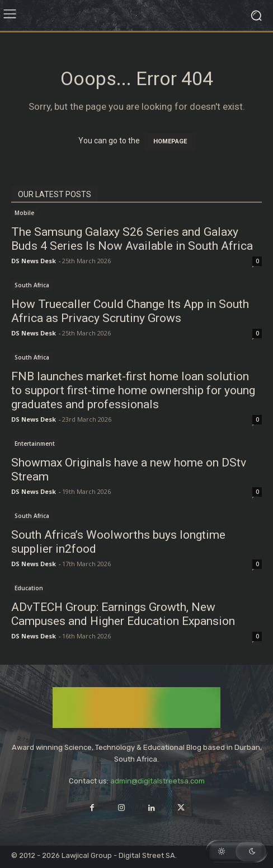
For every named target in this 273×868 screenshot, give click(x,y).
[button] (237, 851)
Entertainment (35, 444)
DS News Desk (34, 261)
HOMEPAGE (170, 141)
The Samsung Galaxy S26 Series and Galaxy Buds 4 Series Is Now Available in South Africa (132, 239)
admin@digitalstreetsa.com (157, 781)
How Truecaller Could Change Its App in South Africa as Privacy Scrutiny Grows (130, 311)
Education (29, 588)
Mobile (24, 213)
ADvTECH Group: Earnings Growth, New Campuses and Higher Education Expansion (123, 614)
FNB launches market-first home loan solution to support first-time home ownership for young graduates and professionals (133, 390)
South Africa (32, 285)
